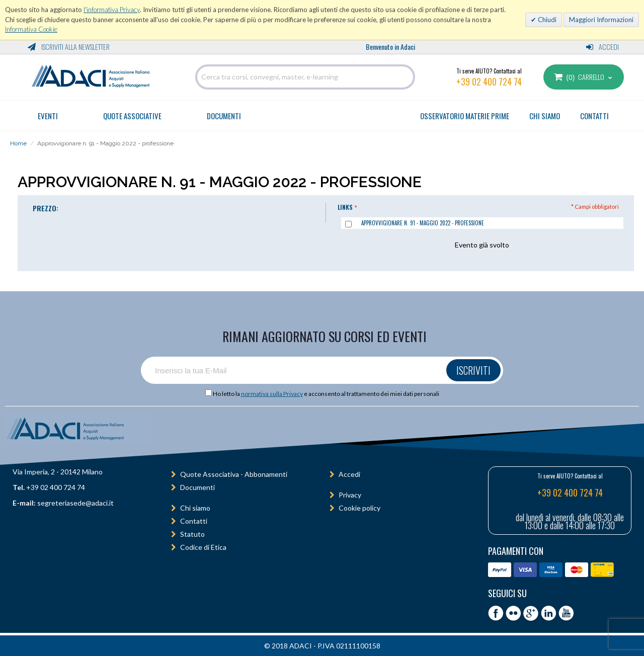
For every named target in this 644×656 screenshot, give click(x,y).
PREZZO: (46, 208)
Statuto (192, 534)
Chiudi (546, 20)
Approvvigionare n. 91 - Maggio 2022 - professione (423, 223)
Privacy (350, 495)
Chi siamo (195, 508)
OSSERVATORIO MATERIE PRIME (465, 116)
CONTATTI (594, 116)
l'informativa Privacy (112, 10)
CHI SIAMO (545, 116)
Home (18, 143)
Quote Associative (132, 116)
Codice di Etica (203, 547)
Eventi (48, 116)
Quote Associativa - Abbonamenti (234, 474)
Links (345, 207)
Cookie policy (359, 508)
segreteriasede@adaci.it (75, 503)
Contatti (194, 521)
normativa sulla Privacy (272, 394)
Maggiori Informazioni (601, 20)
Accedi (602, 47)
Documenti (224, 116)
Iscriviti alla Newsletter (69, 47)
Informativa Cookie (31, 29)
